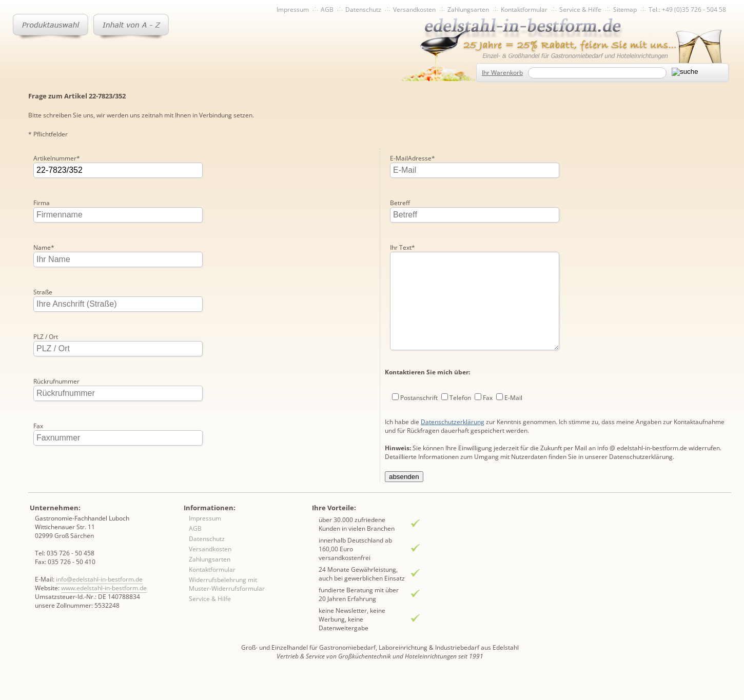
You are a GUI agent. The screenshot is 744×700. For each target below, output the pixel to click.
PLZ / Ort (46, 337)
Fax (38, 426)
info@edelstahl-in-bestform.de (99, 600)
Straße (43, 292)
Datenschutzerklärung (453, 442)
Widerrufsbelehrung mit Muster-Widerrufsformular (227, 605)
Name (44, 247)
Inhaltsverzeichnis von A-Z (131, 27)
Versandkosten (414, 9)
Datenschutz (363, 9)
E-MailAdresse (413, 158)
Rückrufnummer (56, 381)
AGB (327, 9)
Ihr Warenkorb (502, 73)
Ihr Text (403, 247)
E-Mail (513, 418)
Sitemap (625, 9)
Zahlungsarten (468, 9)
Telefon (460, 418)
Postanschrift (419, 418)
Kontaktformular (524, 9)
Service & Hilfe (580, 9)
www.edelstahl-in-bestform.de (104, 608)
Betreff (400, 203)
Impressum (293, 9)
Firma (42, 203)
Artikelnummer (57, 158)
